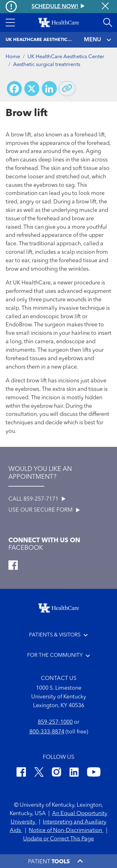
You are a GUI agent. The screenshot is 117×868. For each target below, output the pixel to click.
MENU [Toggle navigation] (98, 40)
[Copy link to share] (67, 89)
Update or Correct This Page (58, 839)
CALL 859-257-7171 (37, 499)
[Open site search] (108, 23)
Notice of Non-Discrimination (66, 830)
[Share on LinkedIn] (49, 89)
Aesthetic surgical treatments (47, 65)
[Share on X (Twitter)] (32, 89)
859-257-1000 (55, 722)
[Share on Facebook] (14, 89)
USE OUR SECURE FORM (44, 510)
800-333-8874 (47, 732)
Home (13, 57)
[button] (10, 23)
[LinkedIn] (74, 773)
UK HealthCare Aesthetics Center (66, 57)
